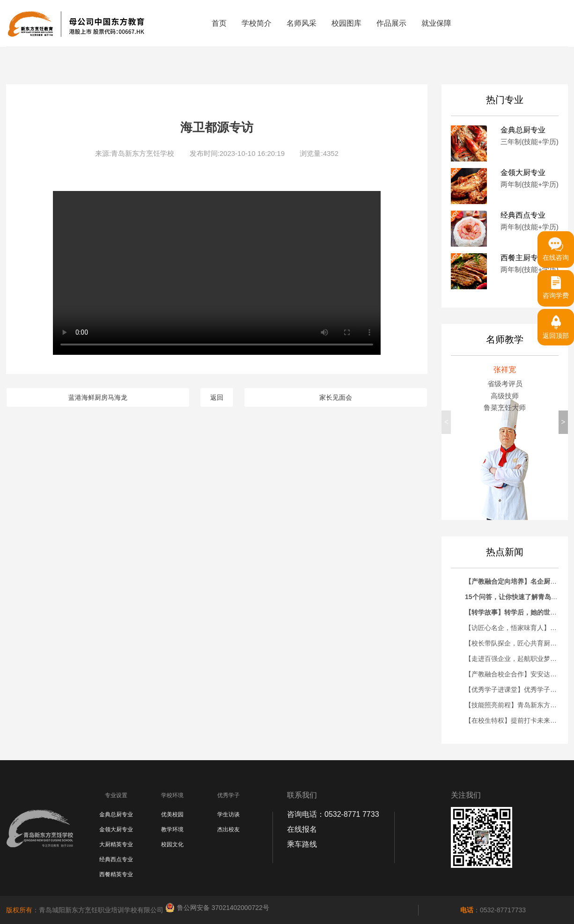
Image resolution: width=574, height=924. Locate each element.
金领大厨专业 (116, 829)
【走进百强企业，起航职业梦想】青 (517, 659)
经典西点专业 (116, 859)
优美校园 (172, 814)
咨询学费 (556, 285)
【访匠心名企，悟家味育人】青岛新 (517, 628)
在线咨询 (556, 246)
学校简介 (257, 23)
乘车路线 (302, 844)
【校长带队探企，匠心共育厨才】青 (517, 643)
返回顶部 (556, 324)
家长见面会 (336, 397)
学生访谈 (228, 814)
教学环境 (172, 829)
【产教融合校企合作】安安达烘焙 (514, 674)
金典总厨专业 (116, 814)
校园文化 (172, 844)
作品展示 (391, 23)
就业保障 (436, 23)
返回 (217, 397)
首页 (219, 23)
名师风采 (302, 23)
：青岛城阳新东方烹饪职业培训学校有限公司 (86, 910)
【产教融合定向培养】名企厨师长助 (517, 581)
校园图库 (346, 23)
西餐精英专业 (116, 874)
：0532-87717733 (493, 910)
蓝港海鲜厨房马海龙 (98, 397)
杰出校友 (228, 829)
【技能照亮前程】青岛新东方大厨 (514, 705)
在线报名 (302, 829)
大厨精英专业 (116, 844)
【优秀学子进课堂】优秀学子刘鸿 (514, 689)
